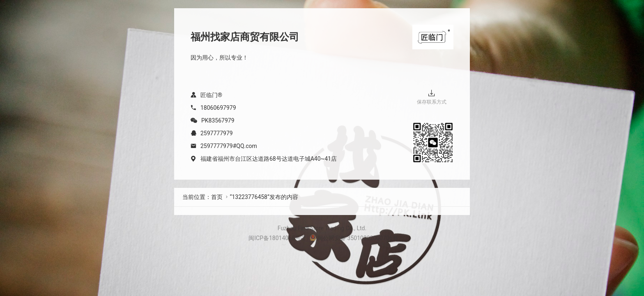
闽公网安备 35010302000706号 (354, 238)
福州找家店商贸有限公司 (245, 37)
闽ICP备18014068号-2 (277, 238)
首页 (217, 197)
